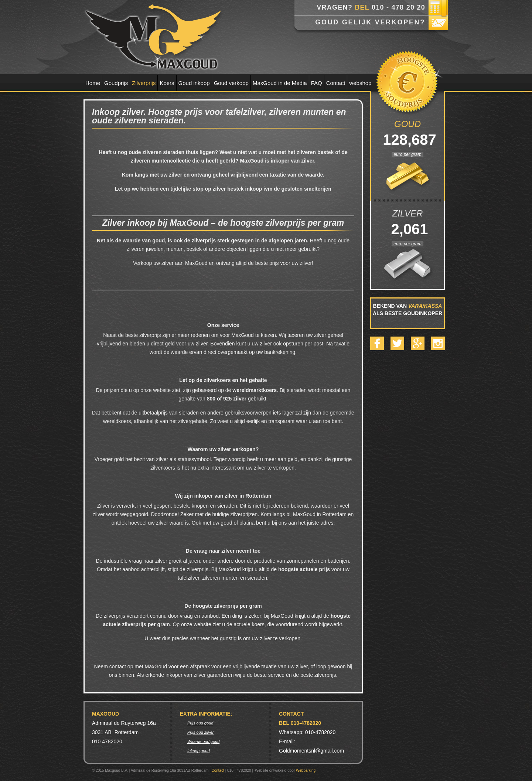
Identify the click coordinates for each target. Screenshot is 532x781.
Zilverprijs (144, 83)
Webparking (306, 770)
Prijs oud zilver (201, 732)
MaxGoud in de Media (280, 83)
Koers (167, 83)
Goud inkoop (194, 83)
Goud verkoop (231, 83)
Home (93, 83)
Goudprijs (116, 83)
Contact (336, 83)
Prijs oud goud (200, 723)
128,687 (407, 140)
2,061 (407, 229)
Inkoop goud (199, 751)
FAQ (317, 83)
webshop (360, 83)
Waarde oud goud (203, 741)
